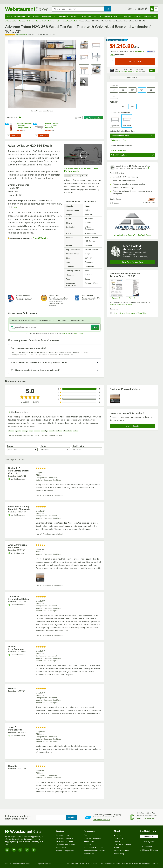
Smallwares (46, 16)
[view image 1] (115, 398)
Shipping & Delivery (149, 850)
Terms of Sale (72, 864)
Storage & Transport (112, 16)
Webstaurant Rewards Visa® (129, 71)
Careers (117, 841)
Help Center (149, 836)
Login (112, 55)
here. (15, 207)
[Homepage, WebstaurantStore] (26, 9)
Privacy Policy (78, 333)
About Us (117, 835)
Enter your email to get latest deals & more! (18, 817)
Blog (86, 835)
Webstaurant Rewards (64, 838)
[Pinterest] (34, 850)
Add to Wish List (132, 77)
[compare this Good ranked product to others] (152, 199)
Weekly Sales (89, 841)
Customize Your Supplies (65, 844)
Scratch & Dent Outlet (93, 838)
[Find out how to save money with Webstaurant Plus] (8, 124)
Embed (84, 176)
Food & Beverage (61, 16)
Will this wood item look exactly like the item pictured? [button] (35, 370)
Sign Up (71, 817)
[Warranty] (132, 289)
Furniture (97, 16)
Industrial (137, 16)
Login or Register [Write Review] (133, 426)
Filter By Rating (78, 446)
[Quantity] (113, 61)
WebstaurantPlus (62, 835)
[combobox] (78, 9)
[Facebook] (20, 850)
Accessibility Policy (113, 864)
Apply (153, 71)
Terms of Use (66, 333)
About (68, 176)
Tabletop (74, 16)
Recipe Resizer (62, 848)
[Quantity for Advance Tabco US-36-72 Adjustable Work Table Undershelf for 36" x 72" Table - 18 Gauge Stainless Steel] (37, 136)
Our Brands (118, 838)
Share (78, 118)
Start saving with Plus (101, 820)
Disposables (86, 16)
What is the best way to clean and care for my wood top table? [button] (39, 362)
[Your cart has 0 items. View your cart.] (154, 9)
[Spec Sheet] (116, 289)
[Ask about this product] (55, 327)
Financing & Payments (122, 844)
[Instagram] (7, 850)
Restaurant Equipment (16, 16)
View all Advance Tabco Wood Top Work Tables (132, 235)
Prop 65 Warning (40, 238)
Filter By (43, 446)
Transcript (76, 176)
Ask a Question (93, 118)
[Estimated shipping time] (148, 168)
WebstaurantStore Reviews (94, 851)
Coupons (87, 844)
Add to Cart (16, 136)
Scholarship (118, 848)
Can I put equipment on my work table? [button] (28, 348)
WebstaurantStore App (64, 841)
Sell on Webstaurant (122, 851)
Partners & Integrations (65, 851)
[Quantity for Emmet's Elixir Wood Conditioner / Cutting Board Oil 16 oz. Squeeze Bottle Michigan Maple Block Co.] (9, 136)
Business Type (150, 16)
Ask (95, 327)
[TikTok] (27, 850)
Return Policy (119, 854)
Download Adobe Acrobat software (122, 304)
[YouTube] (14, 850)
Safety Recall (89, 854)
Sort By (10, 446)
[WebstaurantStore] (26, 831)
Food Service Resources (94, 848)
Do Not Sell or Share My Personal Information (140, 864)
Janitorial (127, 16)
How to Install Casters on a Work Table (134, 313)
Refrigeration (33, 16)
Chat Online (146, 846)
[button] (84, 45)
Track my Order (149, 842)
